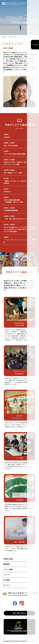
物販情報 (6, 564)
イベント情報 (8, 569)
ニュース (6, 575)
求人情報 (6, 580)
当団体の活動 (8, 559)
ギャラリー (7, 585)
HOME (4, 37)
